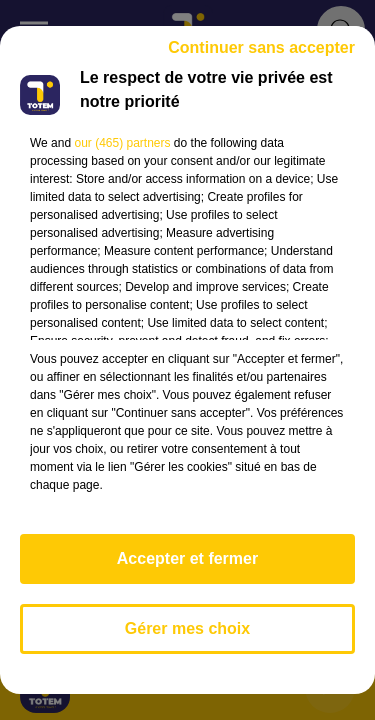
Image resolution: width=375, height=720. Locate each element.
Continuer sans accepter (261, 47)
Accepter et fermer (187, 558)
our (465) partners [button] (122, 143)
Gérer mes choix (187, 628)
